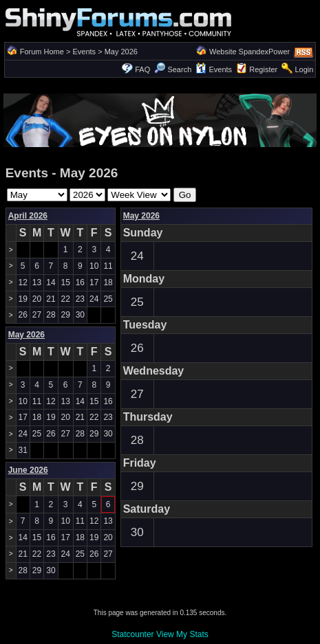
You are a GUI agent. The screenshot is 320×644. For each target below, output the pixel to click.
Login (304, 69)
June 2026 (28, 470)
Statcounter (132, 634)
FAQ (142, 69)
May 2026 (141, 216)
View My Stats (182, 634)
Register (263, 69)
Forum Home (42, 52)
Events (84, 52)
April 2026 (28, 216)
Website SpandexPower (249, 52)
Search (173, 69)
